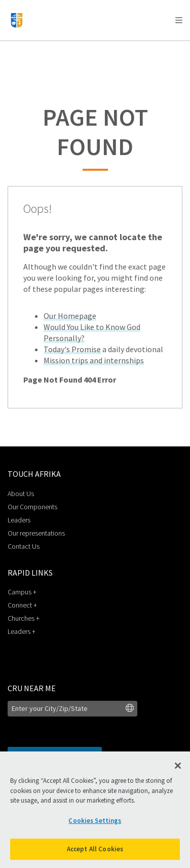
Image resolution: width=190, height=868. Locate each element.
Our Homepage (70, 316)
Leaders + (22, 631)
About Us (21, 494)
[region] (95, 810)
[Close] (178, 766)
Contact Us (24, 546)
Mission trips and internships (94, 360)
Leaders (19, 520)
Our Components (32, 507)
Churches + (24, 618)
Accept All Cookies (95, 849)
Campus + (22, 592)
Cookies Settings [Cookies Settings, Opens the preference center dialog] (95, 821)
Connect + (22, 605)
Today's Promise (72, 349)
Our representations (36, 533)
